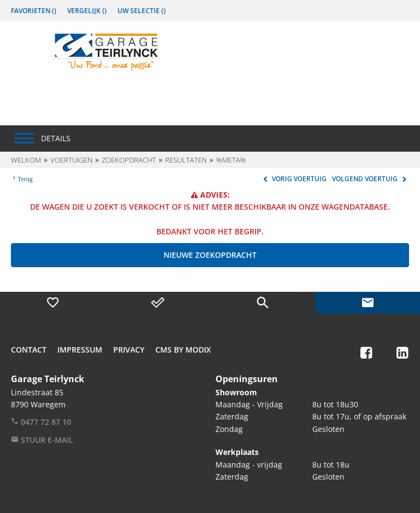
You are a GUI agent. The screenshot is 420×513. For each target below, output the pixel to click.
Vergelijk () (87, 11)
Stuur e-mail (42, 440)
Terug (25, 178)
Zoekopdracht (129, 160)
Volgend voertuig (371, 179)
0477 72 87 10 (41, 422)
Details (56, 138)
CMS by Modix (183, 350)
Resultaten (186, 160)
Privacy (129, 350)
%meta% (231, 160)
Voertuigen (71, 160)
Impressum (80, 350)
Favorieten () (34, 11)
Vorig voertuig (293, 179)
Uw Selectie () (142, 11)
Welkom (26, 160)
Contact (29, 350)
